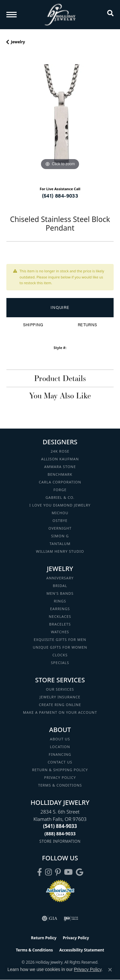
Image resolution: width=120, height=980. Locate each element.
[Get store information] (60, 841)
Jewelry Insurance (60, 697)
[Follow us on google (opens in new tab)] (80, 872)
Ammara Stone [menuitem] (60, 467)
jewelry (18, 42)
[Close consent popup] (110, 970)
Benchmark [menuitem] (60, 474)
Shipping (33, 325)
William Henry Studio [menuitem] (60, 551)
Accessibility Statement (82, 950)
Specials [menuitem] (60, 663)
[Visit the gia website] (50, 918)
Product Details (60, 378)
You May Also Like (60, 396)
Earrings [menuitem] (60, 609)
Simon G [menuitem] (60, 536)
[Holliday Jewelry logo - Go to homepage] (60, 15)
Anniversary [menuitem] (60, 578)
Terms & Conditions (60, 785)
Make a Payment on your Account (60, 712)
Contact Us (60, 762)
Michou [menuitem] (60, 513)
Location (60, 747)
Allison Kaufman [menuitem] (60, 459)
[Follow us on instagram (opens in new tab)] (48, 872)
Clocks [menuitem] (60, 655)
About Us (60, 739)
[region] (60, 118)
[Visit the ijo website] (71, 918)
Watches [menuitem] (60, 632)
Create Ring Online (60, 705)
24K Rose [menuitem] (60, 451)
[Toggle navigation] (12, 15)
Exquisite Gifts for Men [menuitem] (60, 639)
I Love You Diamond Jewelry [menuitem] (60, 505)
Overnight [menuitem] (60, 528)
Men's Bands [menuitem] (60, 593)
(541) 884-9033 (60, 196)
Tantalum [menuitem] (60, 544)
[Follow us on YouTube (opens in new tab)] (68, 872)
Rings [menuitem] (60, 601)
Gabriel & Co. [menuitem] (60, 497)
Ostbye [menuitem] (60, 520)
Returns (88, 325)
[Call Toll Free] (60, 834)
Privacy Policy (60, 777)
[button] (110, 14)
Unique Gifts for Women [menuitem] (60, 647)
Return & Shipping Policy (60, 770)
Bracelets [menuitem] (60, 624)
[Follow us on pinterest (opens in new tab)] (58, 872)
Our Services (60, 689)
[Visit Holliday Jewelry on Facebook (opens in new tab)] (40, 872)
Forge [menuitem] (60, 490)
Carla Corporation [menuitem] (60, 482)
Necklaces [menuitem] (60, 616)
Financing (60, 754)
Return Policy (44, 938)
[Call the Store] (60, 826)
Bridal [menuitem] (60, 586)
